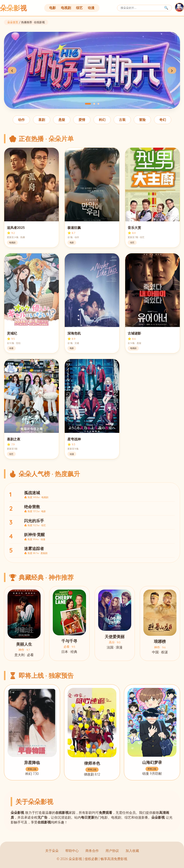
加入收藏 (132, 851)
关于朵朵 (52, 851)
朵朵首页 (13, 22)
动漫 (91, 8)
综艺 (79, 8)
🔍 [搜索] (166, 8)
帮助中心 (72, 851)
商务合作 (92, 851)
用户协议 (112, 851)
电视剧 (66, 8)
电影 (53, 8)
